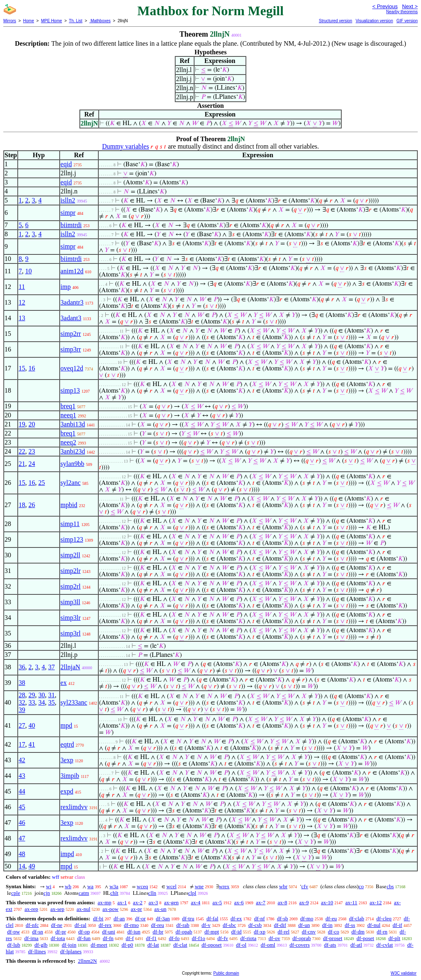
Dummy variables (125, 146)
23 (32, 451)
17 (22, 744)
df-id (236, 932)
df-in (327, 925)
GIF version (407, 21)
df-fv (223, 938)
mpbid (69, 505)
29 (32, 695)
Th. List (76, 21)
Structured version (335, 21)
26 (32, 505)
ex (64, 683)
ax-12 (376, 902)
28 (22, 695)
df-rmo (131, 925)
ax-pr (136, 909)
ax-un (160, 909)
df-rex (105, 925)
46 (22, 823)
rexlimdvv (74, 807)
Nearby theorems (402, 12)
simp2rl (71, 586)
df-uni (109, 932)
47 (22, 838)
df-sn (38, 932)
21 (22, 464)
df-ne (57, 925)
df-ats (330, 945)
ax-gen (171, 902)
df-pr (61, 932)
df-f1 (151, 938)
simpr (68, 213)
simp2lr (71, 571)
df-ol (241, 945)
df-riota (248, 938)
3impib (70, 776)
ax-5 (217, 902)
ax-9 (304, 902)
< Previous (385, 6)
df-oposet (212, 945)
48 (22, 854)
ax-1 (122, 902)
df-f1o (198, 938)
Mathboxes (100, 21)
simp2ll (70, 555)
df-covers (300, 945)
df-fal (212, 918)
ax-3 (153, 902)
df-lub (14, 945)
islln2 (68, 200)
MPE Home (52, 21)
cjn (47, 893)
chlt (114, 893)
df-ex (236, 918)
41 (32, 744)
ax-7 (260, 902)
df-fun (84, 938)
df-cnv (309, 932)
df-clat (180, 945)
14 (22, 866)
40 (32, 725)
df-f (130, 938)
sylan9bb (72, 464)
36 (22, 667)
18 (22, 505)
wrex (224, 886)
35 (51, 702)
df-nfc (32, 925)
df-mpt (212, 932)
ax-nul (83, 909)
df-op (84, 932)
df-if (397, 925)
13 (22, 318)
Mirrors (10, 21)
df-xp (259, 932)
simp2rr (71, 334)
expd (67, 791)
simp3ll (70, 602)
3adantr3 (72, 302)
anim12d (72, 271)
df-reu (157, 925)
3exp (67, 760)
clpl (192, 893)
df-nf (259, 918)
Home (29, 21)
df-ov (274, 938)
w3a (114, 886)
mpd (66, 725)
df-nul (374, 925)
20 (32, 424)
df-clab (357, 918)
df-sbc (230, 925)
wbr (283, 886)
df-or (140, 918)
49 (32, 866)
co (361, 886)
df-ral (80, 925)
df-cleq (384, 918)
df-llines (37, 951)
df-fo (174, 938)
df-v (206, 925)
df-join (69, 945)
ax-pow (110, 909)
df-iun (134, 932)
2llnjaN (70, 667)
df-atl (356, 945)
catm (84, 893)
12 (22, 302)
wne (199, 886)
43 (22, 776)
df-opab (184, 932)
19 (22, 424)
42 (22, 760)
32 (22, 702)
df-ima (31, 938)
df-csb (255, 925)
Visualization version (374, 21)
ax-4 (195, 902)
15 (22, 368)
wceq (142, 886)
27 (22, 725)
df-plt (394, 938)
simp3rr (71, 349)
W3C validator (404, 973)
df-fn (108, 938)
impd (67, 854)
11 (22, 287)
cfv (305, 886)
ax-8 (282, 902)
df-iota (58, 938)
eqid (66, 164)
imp (66, 287)
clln (153, 893)
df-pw (13, 932)
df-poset (365, 938)
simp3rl (71, 633)
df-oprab (302, 938)
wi (49, 886)
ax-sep (58, 909)
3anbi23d (73, 451)
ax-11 (351, 902)
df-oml (268, 945)
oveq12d (72, 368)
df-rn (382, 932)
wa (90, 886)
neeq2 (68, 442)
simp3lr (71, 618)
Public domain (226, 973)
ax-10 (327, 902)
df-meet (99, 945)
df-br (158, 932)
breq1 (68, 406)
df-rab (183, 925)
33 (32, 702)
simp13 (70, 390)
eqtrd (67, 744)
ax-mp (105, 902)
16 (32, 368)
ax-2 (138, 902)
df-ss (350, 925)
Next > (410, 6)
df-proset (333, 938)
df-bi (98, 918)
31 (51, 695)
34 (42, 702)
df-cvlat (384, 945)
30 (42, 695)
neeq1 (68, 415)
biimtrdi (71, 225)
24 (32, 464)
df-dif (280, 925)
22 (22, 451)
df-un (304, 925)
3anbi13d (73, 424)
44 (22, 791)
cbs (390, 886)
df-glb (41, 945)
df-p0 (127, 945)
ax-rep (31, 909)
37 (51, 667)
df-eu (331, 918)
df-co (334, 932)
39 (22, 710)
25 (42, 483)
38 (22, 683)
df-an (119, 918)
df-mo (307, 918)
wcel (172, 886)
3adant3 (71, 318)
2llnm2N (87, 961)
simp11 (70, 524)
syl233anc (74, 702)
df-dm (358, 932)
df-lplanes (71, 951)
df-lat (153, 945)
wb (68, 886)
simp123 (72, 539)
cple (16, 893)
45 (22, 807)
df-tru (188, 918)
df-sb (283, 918)
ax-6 (239, 902)
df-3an (163, 918)
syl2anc (71, 483)
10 (28, 271)
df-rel (283, 932)
